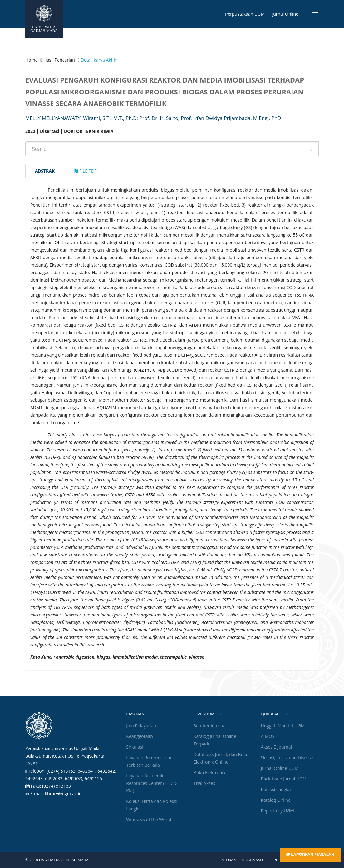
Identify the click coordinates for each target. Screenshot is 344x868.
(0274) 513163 (57, 786)
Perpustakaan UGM (245, 14)
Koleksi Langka (276, 789)
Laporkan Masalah (310, 854)
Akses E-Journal (276, 747)
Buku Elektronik (209, 773)
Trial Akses (204, 783)
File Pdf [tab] (86, 171)
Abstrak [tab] (45, 171)
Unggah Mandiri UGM (283, 726)
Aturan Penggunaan (242, 860)
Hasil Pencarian (59, 60)
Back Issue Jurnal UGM (283, 779)
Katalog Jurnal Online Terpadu (215, 740)
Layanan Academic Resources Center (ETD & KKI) (151, 783)
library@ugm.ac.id (63, 793)
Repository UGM (277, 811)
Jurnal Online (285, 14)
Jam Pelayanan (141, 726)
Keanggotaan (140, 736)
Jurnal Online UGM (280, 768)
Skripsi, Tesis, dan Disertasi (288, 758)
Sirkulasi (135, 747)
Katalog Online (275, 800)
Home (32, 60)
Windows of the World (149, 819)
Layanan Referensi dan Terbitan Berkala (149, 761)
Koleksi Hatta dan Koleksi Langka (152, 805)
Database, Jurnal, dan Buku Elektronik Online (221, 758)
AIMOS (268, 736)
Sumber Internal (210, 726)
